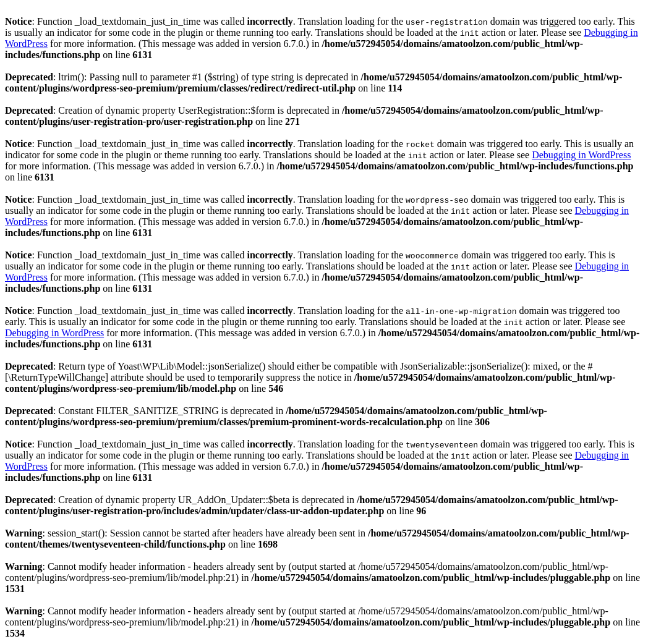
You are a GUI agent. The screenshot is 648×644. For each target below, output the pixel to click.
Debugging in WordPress (581, 155)
